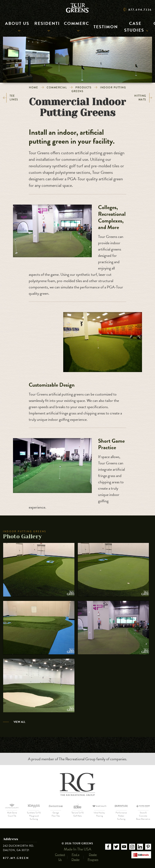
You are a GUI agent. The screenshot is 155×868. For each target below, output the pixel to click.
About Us (12, 26)
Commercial (64, 26)
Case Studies (120, 26)
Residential (37, 26)
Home (33, 87)
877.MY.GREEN (16, 858)
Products (83, 87)
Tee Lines (11, 98)
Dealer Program (93, 853)
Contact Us (60, 853)
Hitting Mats (143, 98)
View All (19, 722)
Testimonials (91, 26)
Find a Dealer (76, 853)
